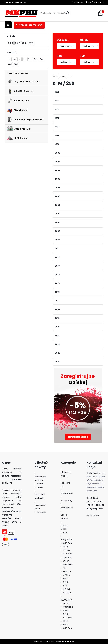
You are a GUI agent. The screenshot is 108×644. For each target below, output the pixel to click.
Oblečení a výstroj (20, 91)
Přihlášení (79, 2)
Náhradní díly (18, 101)
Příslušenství (17, 110)
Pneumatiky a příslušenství (25, 120)
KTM (64, 76)
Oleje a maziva (18, 129)
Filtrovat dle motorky (31, 25)
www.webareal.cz (65, 641)
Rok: (60, 56)
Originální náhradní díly (23, 82)
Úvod (55, 76)
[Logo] (21, 13)
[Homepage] (8, 25)
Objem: (85, 40)
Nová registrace (96, 2)
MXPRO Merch (18, 138)
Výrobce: (63, 40)
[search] (67, 13)
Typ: (83, 56)
